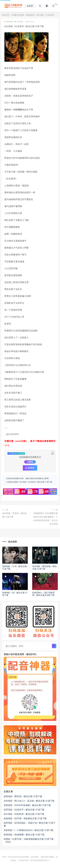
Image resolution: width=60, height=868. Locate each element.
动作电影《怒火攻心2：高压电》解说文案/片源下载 (29, 801)
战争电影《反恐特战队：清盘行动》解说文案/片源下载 (30, 824)
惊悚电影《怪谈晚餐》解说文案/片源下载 (24, 834)
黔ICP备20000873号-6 (40, 860)
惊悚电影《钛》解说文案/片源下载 (15, 594)
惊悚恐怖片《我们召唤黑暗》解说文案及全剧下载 (43, 594)
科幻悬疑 (19, 22)
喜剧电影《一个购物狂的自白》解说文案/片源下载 (28, 830)
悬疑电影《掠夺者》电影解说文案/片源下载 (25, 818)
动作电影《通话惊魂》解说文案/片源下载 (44, 567)
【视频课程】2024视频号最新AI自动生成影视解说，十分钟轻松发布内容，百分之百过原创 (45, 518)
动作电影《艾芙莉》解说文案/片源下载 (15, 515)
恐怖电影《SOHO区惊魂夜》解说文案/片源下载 (27, 805)
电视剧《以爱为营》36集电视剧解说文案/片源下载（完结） (29, 840)
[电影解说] (30, 15)
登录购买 (30, 468)
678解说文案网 (17, 15)
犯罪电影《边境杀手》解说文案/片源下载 (24, 810)
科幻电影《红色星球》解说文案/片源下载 (36, 482)
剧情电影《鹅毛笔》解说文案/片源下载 (23, 796)
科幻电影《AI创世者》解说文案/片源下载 (24, 814)
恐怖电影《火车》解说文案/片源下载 (15, 567)
